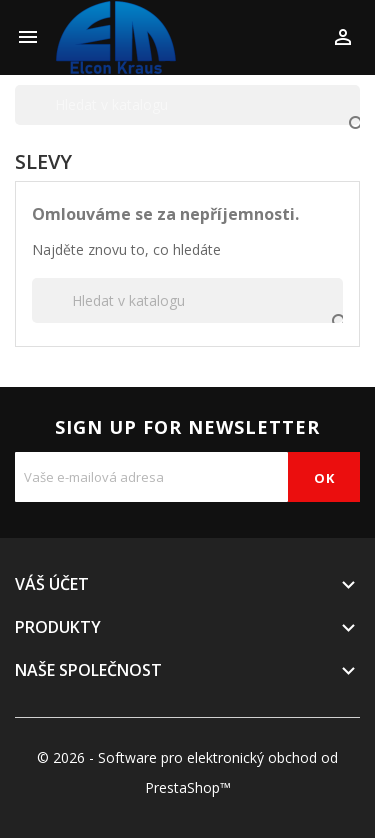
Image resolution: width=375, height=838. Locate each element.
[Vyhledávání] (187, 105)
